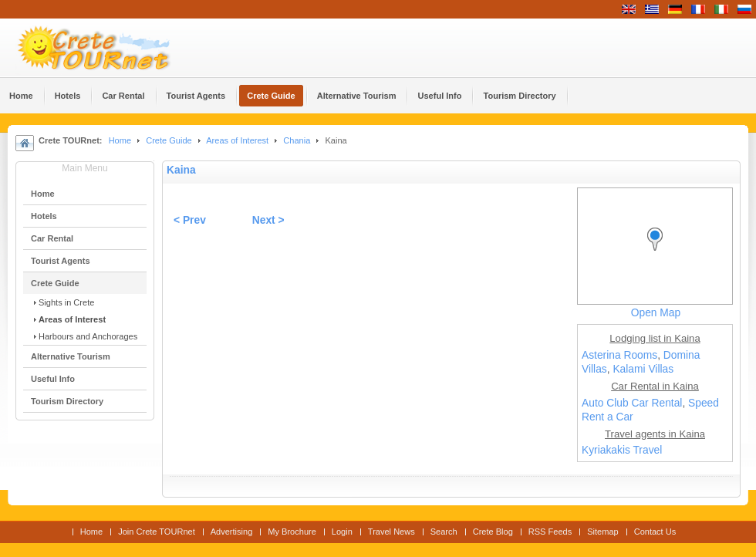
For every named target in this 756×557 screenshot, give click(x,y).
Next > (268, 220)
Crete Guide (169, 140)
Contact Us (655, 532)
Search (444, 532)
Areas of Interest (237, 140)
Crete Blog (493, 532)
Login (342, 532)
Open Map (656, 313)
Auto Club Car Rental (632, 403)
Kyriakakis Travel (622, 450)
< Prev (190, 220)
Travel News (391, 532)
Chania (297, 140)
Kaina (181, 170)
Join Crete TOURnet (157, 532)
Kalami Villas (643, 369)
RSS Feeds (550, 532)
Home (120, 140)
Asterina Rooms (619, 355)
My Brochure (292, 532)
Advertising (232, 532)
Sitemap (602, 532)
